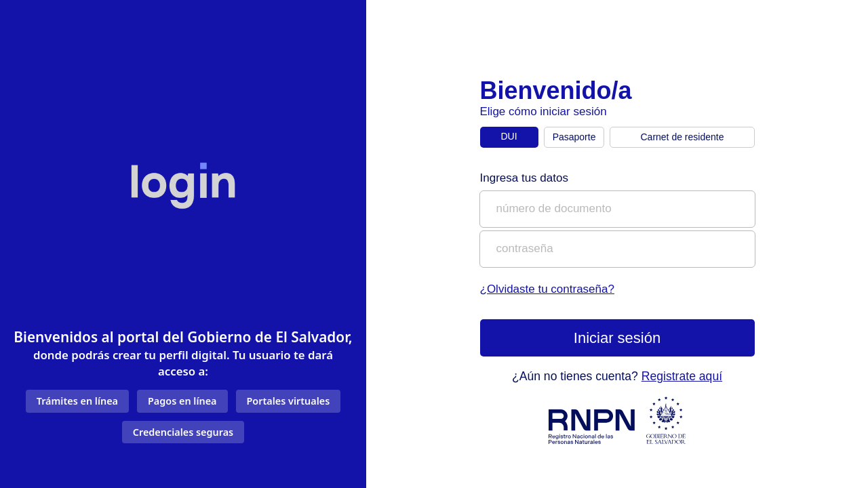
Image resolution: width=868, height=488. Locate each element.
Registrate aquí (682, 376)
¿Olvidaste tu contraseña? (547, 289)
